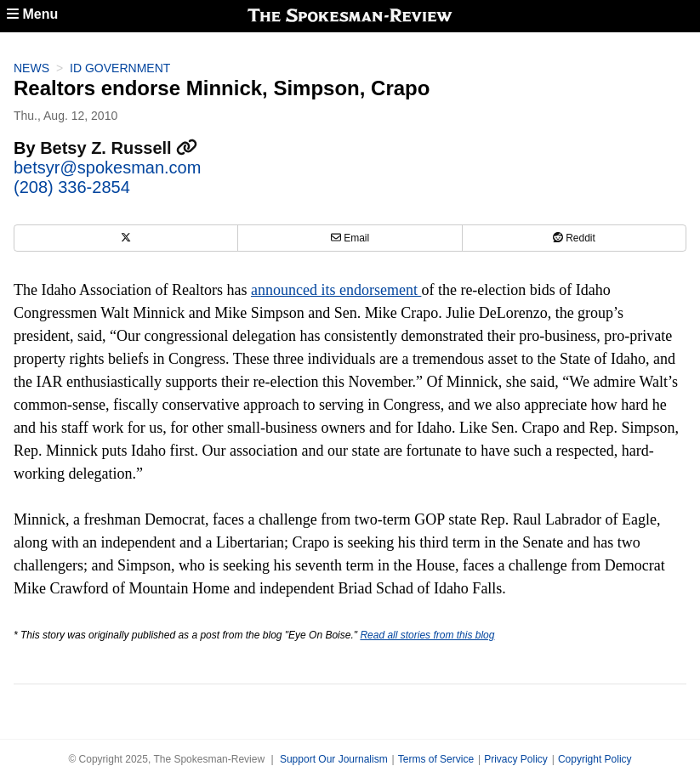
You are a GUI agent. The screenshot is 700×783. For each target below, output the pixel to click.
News (31, 68)
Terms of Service (436, 759)
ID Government (120, 68)
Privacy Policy (516, 759)
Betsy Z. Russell (119, 148)
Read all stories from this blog (427, 635)
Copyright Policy (595, 759)
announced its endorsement (336, 290)
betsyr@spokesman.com (107, 167)
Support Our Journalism (334, 759)
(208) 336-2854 (72, 187)
